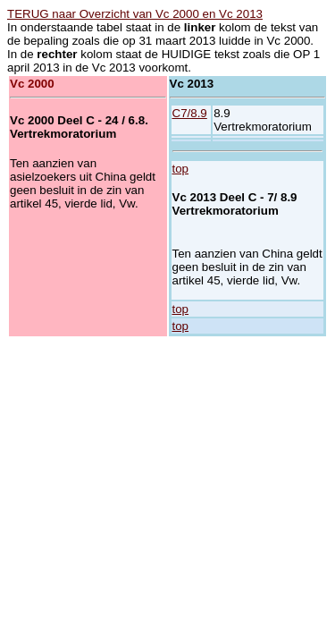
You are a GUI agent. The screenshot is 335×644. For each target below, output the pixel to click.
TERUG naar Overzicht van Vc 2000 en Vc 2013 (135, 14)
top (181, 169)
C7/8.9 (190, 113)
